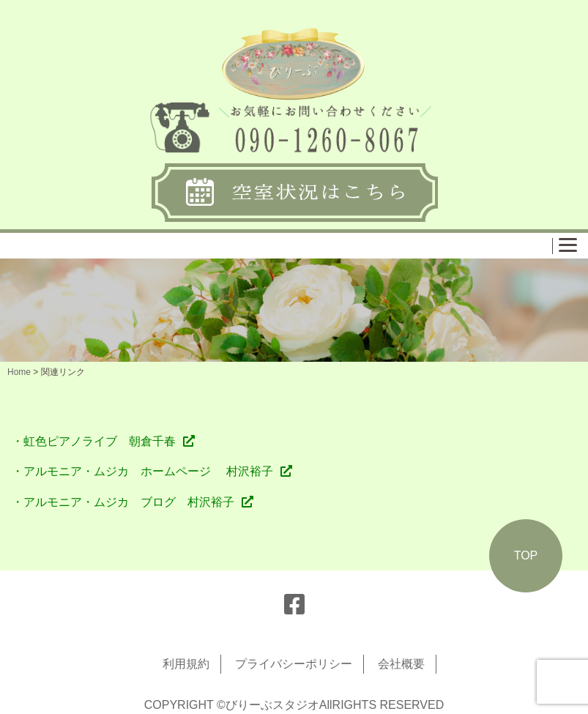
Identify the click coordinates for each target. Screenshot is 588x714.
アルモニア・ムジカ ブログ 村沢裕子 (129, 502)
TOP (526, 555)
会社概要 (401, 664)
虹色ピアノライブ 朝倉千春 (100, 441)
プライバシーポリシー (294, 664)
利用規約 (186, 664)
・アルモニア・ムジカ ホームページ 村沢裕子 (142, 471)
